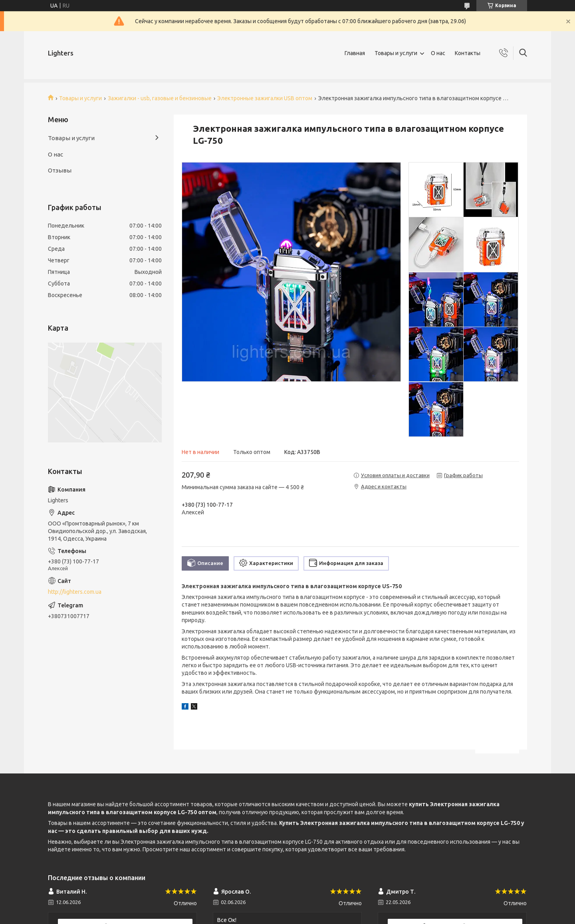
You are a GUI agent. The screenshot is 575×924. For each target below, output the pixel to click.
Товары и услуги (396, 53)
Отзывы (60, 170)
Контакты (468, 53)
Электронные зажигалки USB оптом (265, 98)
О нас (438, 53)
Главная (355, 53)
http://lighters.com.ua (75, 592)
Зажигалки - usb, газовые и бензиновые (160, 98)
